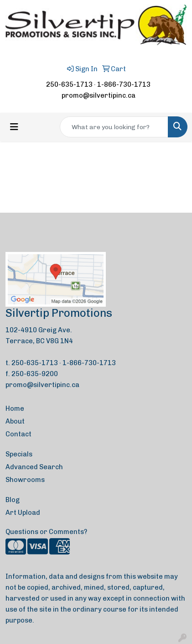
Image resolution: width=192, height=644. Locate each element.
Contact (18, 434)
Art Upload (23, 513)
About (15, 421)
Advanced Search (34, 467)
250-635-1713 (69, 84)
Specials (19, 454)
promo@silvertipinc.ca (99, 95)
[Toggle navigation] (14, 127)
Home (15, 408)
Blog (13, 500)
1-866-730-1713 (124, 84)
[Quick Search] (114, 127)
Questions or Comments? (46, 532)
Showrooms (25, 480)
